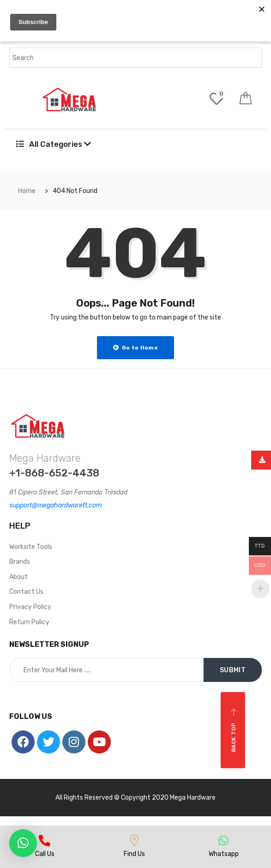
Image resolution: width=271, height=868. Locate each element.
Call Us (45, 854)
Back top (234, 730)
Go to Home (135, 348)
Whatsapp (224, 854)
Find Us (134, 854)
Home (27, 191)
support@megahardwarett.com (55, 505)
